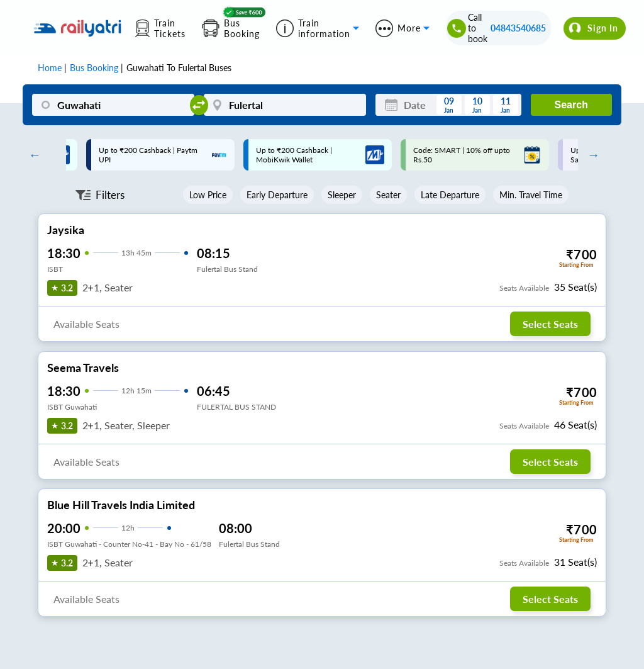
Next (591, 155)
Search (571, 105)
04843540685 (518, 28)
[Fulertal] (285, 105)
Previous (31, 155)
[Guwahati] (113, 105)
